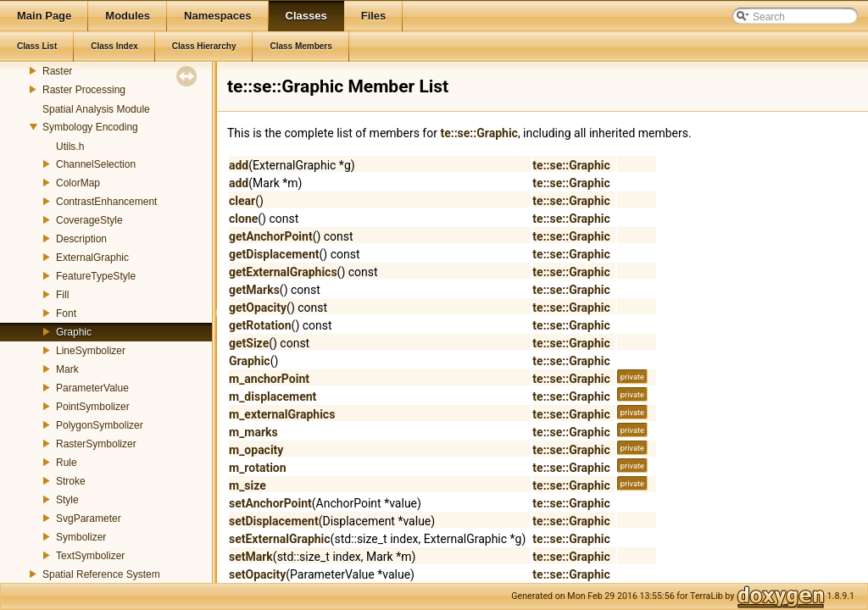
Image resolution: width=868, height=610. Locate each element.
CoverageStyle (89, 220)
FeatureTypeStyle (96, 276)
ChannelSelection (96, 164)
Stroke (71, 481)
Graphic (74, 332)
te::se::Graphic (479, 133)
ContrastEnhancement (106, 202)
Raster (57, 71)
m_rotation (258, 468)
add (239, 165)
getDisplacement (274, 254)
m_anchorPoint (269, 379)
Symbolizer (81, 537)
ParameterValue (92, 388)
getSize (249, 343)
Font (66, 313)
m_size (248, 485)
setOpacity (257, 574)
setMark (251, 557)
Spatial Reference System (101, 574)
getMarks (254, 290)
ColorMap (78, 183)
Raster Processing (84, 90)
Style (67, 500)
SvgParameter (89, 518)
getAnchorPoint (271, 236)
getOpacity (258, 308)
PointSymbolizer (93, 407)
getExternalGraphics (283, 272)
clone (243, 219)
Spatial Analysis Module (96, 109)
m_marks (253, 432)
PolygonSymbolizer (100, 425)
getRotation (260, 325)
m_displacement (273, 396)
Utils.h (70, 147)
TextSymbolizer (90, 556)
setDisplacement (274, 521)
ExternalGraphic (92, 258)
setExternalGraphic (280, 539)
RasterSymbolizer (96, 444)
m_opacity (256, 450)
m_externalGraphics (282, 414)
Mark (67, 369)
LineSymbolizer (91, 351)
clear (242, 201)
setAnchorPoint (270, 503)
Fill (62, 295)
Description (81, 239)
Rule (67, 463)
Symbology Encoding (90, 127)
